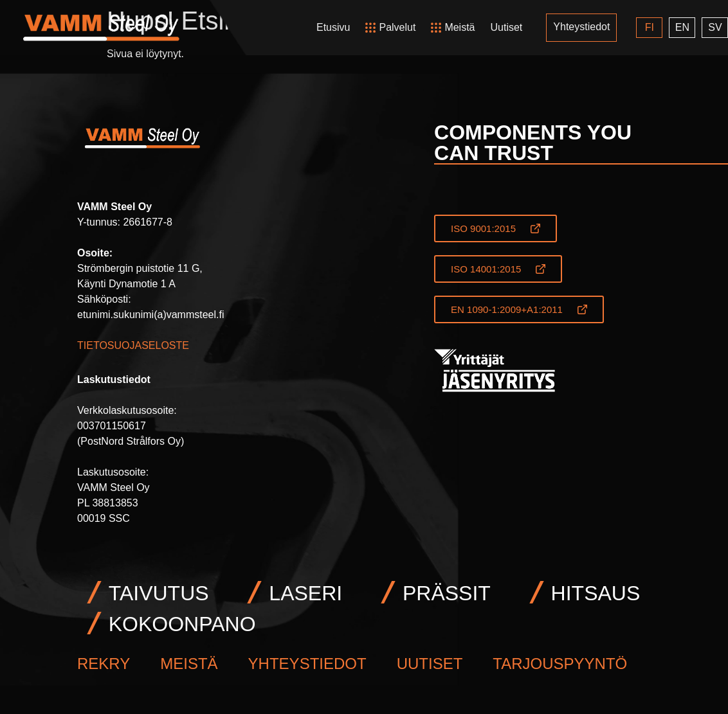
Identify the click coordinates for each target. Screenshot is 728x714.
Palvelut (397, 27)
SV (715, 27)
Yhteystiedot (581, 27)
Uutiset (506, 27)
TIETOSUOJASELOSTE (133, 345)
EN (682, 27)
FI (649, 27)
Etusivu (333, 27)
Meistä (460, 27)
